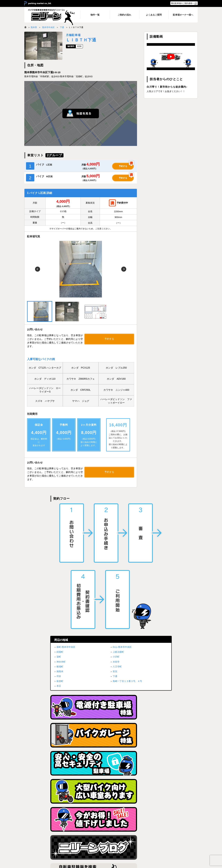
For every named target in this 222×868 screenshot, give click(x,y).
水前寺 (116, 539)
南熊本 (60, 549)
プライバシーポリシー (174, 832)
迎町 (59, 534)
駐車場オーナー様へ (173, 841)
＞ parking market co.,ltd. (38, 4)
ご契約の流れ (139, 837)
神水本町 (61, 539)
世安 (115, 549)
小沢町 (116, 534)
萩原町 (60, 559)
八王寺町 (117, 544)
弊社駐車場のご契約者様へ (183, 3)
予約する (123, 166)
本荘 (59, 564)
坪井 (59, 554)
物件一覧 (137, 832)
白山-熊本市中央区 (122, 525)
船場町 (60, 544)
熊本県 (34, 27)
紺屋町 (60, 529)
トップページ (107, 832)
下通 (62, 27)
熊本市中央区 (48, 27)
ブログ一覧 (169, 837)
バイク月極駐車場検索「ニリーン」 (46, 835)
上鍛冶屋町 (118, 529)
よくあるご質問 (140, 841)
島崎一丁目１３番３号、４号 (127, 559)
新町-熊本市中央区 (66, 525)
